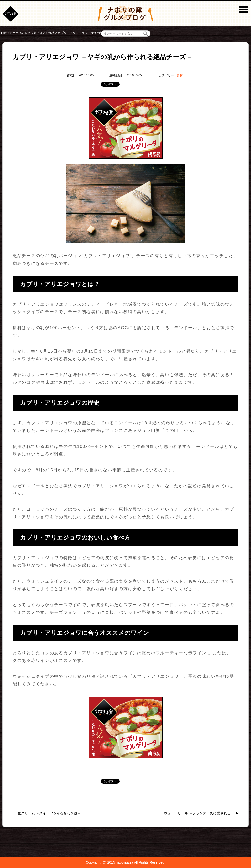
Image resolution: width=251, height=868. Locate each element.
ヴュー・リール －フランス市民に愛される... (199, 813)
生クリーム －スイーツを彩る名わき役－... (51, 813)
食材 (180, 75)
